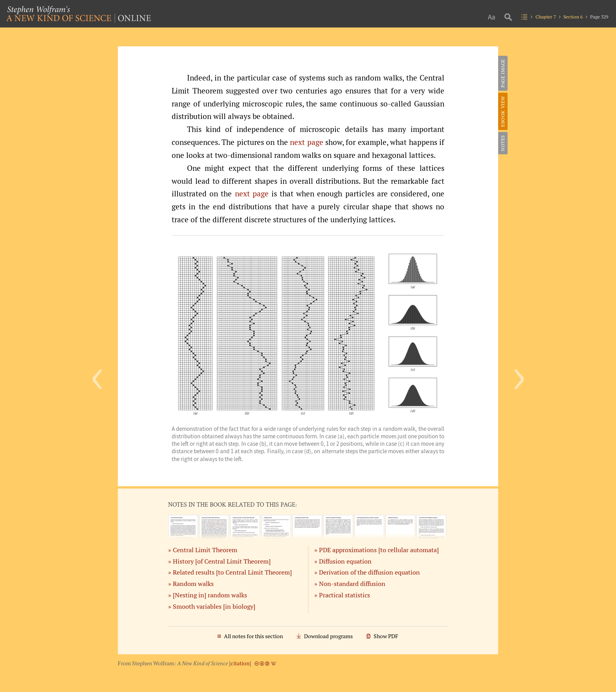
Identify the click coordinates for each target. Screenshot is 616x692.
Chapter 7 (546, 17)
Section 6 (573, 17)
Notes (503, 143)
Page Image (503, 73)
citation (240, 663)
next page (306, 142)
